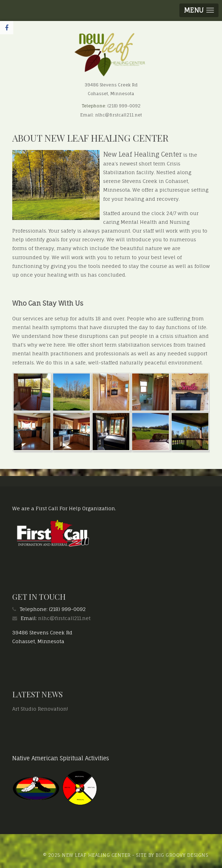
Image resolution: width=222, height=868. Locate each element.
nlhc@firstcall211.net (64, 618)
